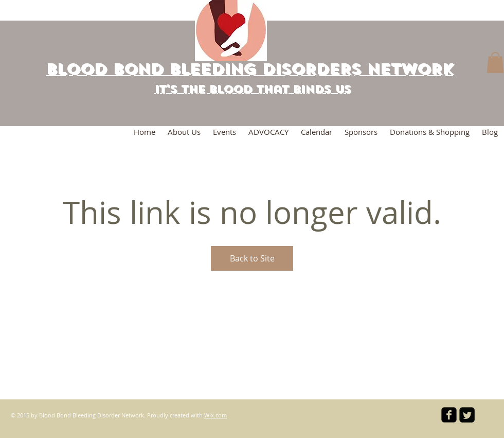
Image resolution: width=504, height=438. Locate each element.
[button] (495, 63)
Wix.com (215, 415)
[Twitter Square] (467, 415)
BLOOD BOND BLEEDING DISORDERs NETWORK (249, 69)
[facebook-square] (449, 415)
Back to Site (252, 258)
